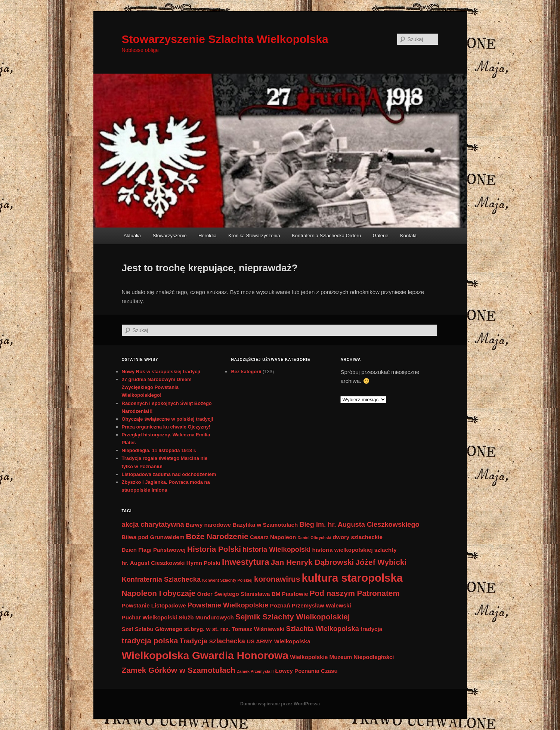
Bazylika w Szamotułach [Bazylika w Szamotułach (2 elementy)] (265, 525)
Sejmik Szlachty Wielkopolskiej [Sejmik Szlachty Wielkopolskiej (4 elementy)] (293, 617)
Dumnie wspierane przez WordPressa (280, 704)
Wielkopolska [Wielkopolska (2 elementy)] (292, 641)
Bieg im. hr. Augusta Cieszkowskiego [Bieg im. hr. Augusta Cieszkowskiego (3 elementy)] (359, 524)
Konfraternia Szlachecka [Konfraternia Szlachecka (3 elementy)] (161, 579)
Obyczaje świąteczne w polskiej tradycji (168, 419)
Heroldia (207, 236)
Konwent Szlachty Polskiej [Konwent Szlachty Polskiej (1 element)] (227, 580)
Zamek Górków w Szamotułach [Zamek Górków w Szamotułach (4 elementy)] (179, 670)
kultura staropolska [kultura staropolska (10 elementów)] (352, 578)
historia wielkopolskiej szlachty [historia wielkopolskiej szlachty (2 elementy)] (355, 550)
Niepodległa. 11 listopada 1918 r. (159, 450)
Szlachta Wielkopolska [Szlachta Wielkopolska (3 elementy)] (323, 629)
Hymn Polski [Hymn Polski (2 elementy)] (203, 563)
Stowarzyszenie (169, 236)
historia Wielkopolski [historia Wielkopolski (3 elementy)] (276, 549)
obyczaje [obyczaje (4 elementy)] (179, 593)
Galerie (381, 236)
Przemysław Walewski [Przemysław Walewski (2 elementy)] (321, 605)
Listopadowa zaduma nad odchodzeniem (169, 474)
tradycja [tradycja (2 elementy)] (371, 629)
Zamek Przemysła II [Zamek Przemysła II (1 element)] (255, 671)
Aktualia (132, 236)
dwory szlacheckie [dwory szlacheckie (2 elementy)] (358, 537)
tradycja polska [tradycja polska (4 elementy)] (150, 641)
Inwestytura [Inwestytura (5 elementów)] (246, 562)
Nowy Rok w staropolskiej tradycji (161, 372)
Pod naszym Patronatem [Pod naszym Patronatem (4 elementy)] (355, 593)
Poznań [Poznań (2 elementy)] (280, 605)
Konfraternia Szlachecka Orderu (326, 236)
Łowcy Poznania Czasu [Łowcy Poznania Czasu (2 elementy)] (307, 671)
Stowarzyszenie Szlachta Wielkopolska (225, 39)
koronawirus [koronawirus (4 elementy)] (277, 579)
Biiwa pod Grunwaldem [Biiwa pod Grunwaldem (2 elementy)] (153, 537)
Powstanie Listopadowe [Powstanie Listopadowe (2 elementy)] (154, 605)
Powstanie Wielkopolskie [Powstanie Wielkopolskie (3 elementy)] (228, 605)
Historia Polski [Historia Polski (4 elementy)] (214, 549)
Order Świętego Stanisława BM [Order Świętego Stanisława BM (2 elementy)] (239, 594)
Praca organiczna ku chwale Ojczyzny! (166, 427)
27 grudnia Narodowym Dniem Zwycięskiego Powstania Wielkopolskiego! (157, 387)
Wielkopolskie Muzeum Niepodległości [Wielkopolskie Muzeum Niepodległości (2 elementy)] (342, 657)
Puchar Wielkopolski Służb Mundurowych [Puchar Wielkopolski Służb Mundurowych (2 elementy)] (178, 617)
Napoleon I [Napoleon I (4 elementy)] (142, 593)
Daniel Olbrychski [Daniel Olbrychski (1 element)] (314, 538)
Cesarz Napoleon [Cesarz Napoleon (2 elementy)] (273, 537)
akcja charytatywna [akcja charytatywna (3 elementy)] (153, 524)
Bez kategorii (246, 372)
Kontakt (408, 236)
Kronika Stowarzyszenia (254, 236)
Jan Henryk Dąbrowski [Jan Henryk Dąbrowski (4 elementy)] (313, 562)
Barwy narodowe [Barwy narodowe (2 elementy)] (208, 525)
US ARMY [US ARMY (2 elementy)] (259, 641)
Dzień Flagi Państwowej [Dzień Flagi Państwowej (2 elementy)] (154, 550)
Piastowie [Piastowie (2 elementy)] (295, 594)
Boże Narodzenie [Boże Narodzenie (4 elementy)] (217, 536)
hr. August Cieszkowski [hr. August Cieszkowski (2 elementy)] (153, 563)
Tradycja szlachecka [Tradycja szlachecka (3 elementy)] (212, 641)
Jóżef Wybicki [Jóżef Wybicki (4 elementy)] (381, 562)
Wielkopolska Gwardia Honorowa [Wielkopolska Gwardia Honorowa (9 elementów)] (205, 655)
